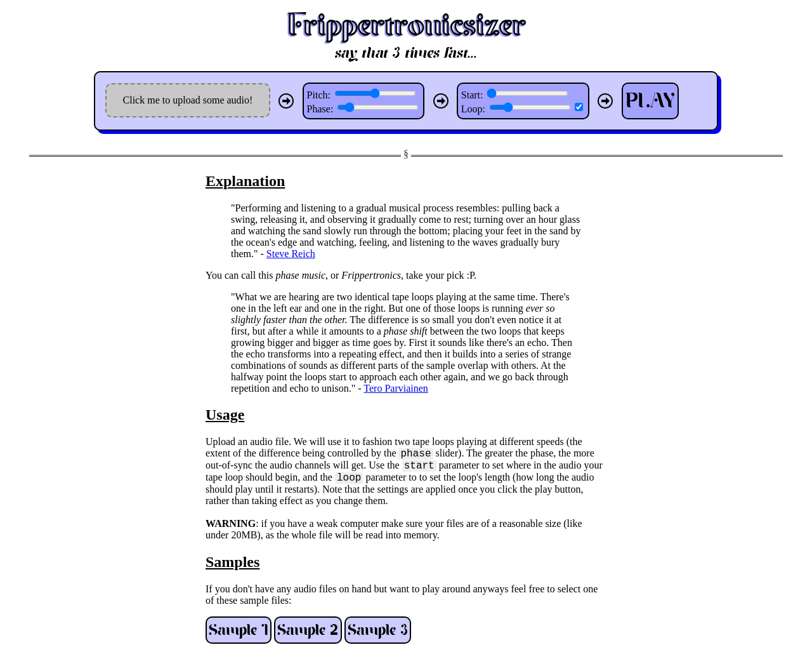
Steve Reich (291, 254)
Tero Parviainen (396, 388)
